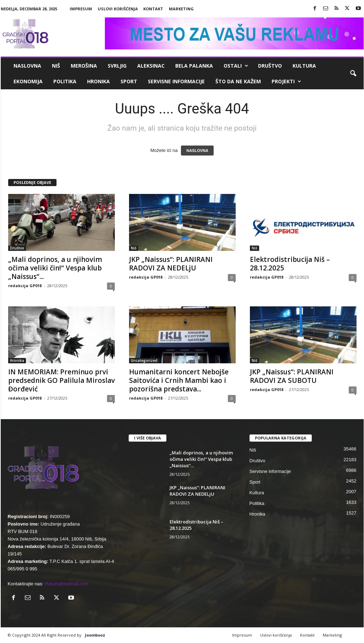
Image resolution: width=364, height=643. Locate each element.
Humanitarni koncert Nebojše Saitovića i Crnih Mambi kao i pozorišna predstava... (179, 380)
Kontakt (153, 9)
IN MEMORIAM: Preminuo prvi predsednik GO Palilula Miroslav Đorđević (61, 380)
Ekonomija (28, 81)
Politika (65, 81)
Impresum (81, 9)
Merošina (84, 66)
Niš (56, 66)
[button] (353, 74)
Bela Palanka (194, 66)
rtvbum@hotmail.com (67, 584)
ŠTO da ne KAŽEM (238, 81)
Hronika (98, 81)
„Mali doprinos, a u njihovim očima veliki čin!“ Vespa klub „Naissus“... (55, 268)
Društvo (270, 66)
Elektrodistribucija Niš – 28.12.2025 (290, 264)
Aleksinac (151, 66)
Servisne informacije (176, 81)
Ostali (236, 66)
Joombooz (95, 635)
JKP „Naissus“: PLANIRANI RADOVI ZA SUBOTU (292, 376)
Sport (129, 81)
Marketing (181, 9)
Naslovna (27, 66)
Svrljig (117, 66)
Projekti (286, 81)
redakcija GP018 (25, 286)
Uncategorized (144, 360)
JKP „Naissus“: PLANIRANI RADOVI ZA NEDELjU (171, 264)
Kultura (304, 66)
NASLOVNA (197, 151)
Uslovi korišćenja (118, 9)
